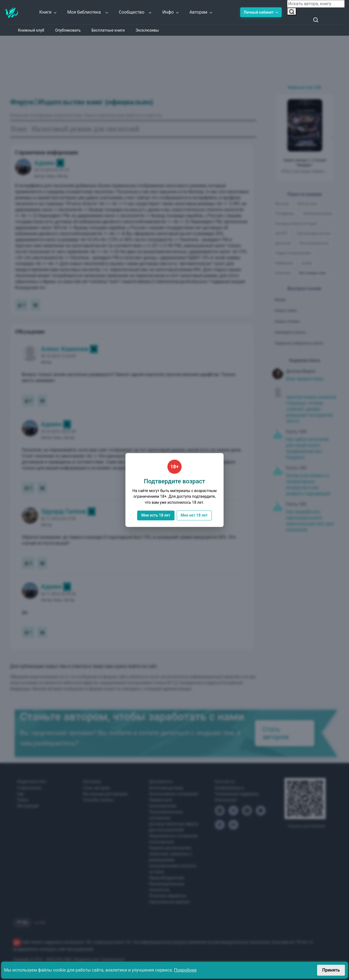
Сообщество (136, 12)
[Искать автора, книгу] (292, 11)
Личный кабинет (261, 12)
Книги (48, 12)
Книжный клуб (31, 30)
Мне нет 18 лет (194, 515)
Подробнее (185, 970)
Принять (331, 970)
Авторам (201, 12)
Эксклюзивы (147, 30)
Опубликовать (68, 30)
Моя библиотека (88, 12)
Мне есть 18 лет (156, 515)
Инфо (171, 12)
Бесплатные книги (108, 30)
